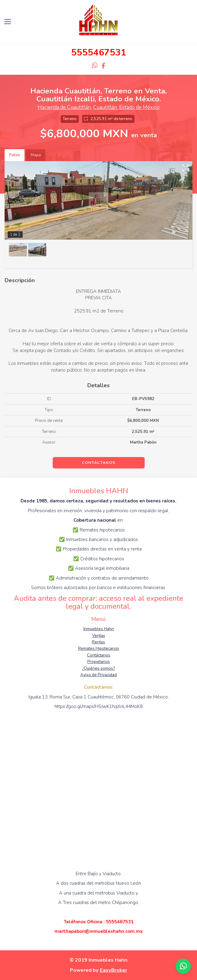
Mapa (36, 155)
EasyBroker (114, 970)
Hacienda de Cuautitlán (64, 107)
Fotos (15, 155)
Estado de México (139, 107)
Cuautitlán (105, 107)
